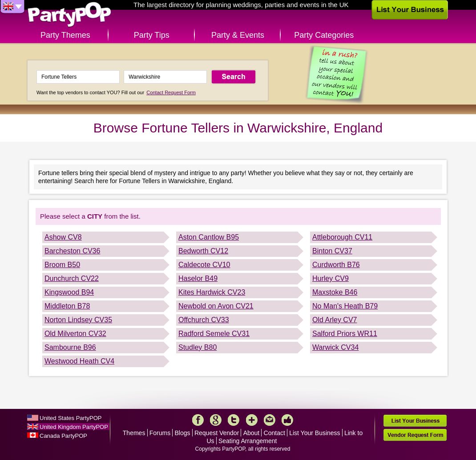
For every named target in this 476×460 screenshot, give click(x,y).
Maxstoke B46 (335, 292)
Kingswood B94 (69, 292)
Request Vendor (217, 433)
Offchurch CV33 (204, 320)
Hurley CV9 (331, 278)
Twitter (234, 420)
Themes (134, 433)
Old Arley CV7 (335, 320)
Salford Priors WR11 (345, 334)
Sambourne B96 (70, 347)
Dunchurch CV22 (72, 278)
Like (287, 420)
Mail (270, 420)
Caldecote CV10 (204, 265)
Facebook (198, 420)
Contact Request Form (171, 92)
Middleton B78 (67, 306)
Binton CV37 (332, 251)
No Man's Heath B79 (345, 306)
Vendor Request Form (415, 435)
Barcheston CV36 (72, 251)
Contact (274, 433)
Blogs (183, 433)
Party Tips (152, 35)
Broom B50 (62, 265)
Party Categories (324, 35)
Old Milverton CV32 (75, 334)
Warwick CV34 (335, 347)
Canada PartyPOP (63, 436)
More (252, 420)
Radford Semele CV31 (214, 334)
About (252, 433)
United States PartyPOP (71, 418)
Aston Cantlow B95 (209, 237)
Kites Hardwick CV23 (212, 292)
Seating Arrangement (248, 441)
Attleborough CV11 (342, 237)
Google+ (216, 420)
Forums (160, 433)
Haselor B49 (198, 278)
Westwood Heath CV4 (79, 361)
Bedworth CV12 (203, 251)
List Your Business (315, 433)
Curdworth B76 (336, 265)
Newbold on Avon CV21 (216, 306)
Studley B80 (198, 347)
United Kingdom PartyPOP (74, 427)
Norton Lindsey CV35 (78, 320)
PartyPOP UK (69, 15)
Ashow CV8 (63, 237)
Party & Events (238, 35)
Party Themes (65, 35)
